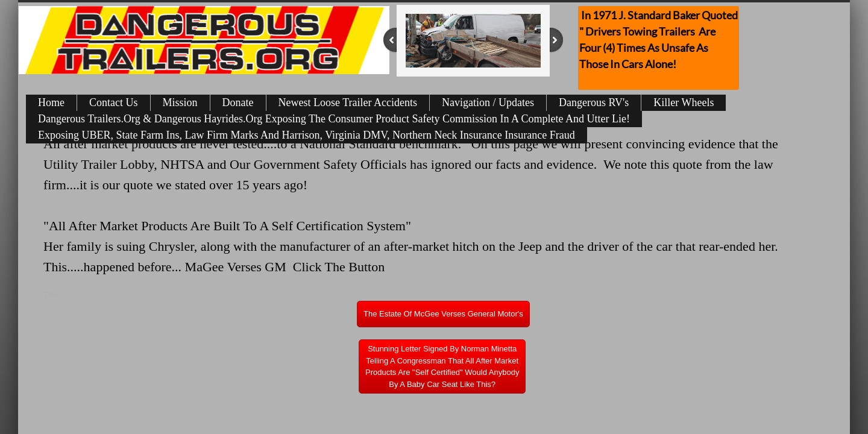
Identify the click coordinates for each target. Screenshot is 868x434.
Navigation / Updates (488, 102)
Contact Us (114, 102)
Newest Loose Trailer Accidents (348, 102)
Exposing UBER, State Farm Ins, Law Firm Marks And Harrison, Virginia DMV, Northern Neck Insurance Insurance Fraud (307, 135)
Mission (180, 102)
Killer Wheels (684, 102)
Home (51, 102)
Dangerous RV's (594, 102)
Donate (238, 102)
